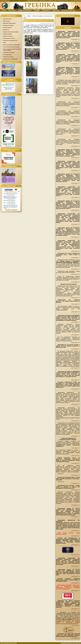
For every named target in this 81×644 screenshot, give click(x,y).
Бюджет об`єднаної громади (11, 32)
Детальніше (61, 474)
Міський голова (7, 19)
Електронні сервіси (8, 25)
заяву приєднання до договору (70, 624)
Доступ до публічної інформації (12, 45)
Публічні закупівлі (8, 36)
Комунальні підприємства (10, 40)
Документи (6, 30)
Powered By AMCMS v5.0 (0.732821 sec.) (71, 643)
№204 (58, 495)
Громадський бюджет (9, 53)
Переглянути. (61, 482)
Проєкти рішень (7, 28)
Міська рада (6, 21)
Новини (29, 16)
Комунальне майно (8, 57)
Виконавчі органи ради (9, 23)
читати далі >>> (75, 39)
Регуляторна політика (9, 38)
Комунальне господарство (10, 59)
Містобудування (8, 55)
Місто (5, 43)
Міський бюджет (8, 34)
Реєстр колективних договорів (11, 47)
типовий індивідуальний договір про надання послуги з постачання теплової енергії (68, 622)
